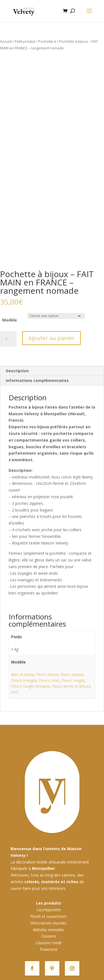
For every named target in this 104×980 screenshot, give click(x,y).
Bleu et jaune (22, 674)
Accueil (6, 41)
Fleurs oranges (24, 680)
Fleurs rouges (73, 680)
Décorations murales (49, 923)
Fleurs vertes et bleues (71, 686)
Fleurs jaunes (72, 674)
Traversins (49, 949)
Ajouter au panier (51, 338)
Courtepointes (49, 910)
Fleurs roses (49, 680)
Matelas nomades (48, 930)
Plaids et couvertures (48, 916)
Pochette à (47, 41)
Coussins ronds (49, 943)
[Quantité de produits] (8, 339)
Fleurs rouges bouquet (31, 686)
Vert (15, 692)
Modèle (10, 320)
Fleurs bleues (47, 674)
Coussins (49, 936)
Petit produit (25, 41)
